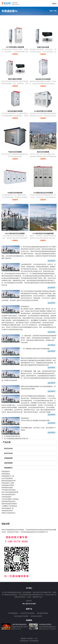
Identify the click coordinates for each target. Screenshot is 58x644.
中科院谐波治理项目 (45, 624)
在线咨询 (15, 54)
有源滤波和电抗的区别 (8, 501)
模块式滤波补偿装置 (15, 79)
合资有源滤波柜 (6, 497)
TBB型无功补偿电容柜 (15, 193)
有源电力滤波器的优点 (8, 513)
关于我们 (29, 588)
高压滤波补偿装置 (42, 613)
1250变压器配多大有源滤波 (10, 499)
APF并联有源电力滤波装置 (15, 47)
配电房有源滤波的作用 (8, 481)
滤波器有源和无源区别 (13, 436)
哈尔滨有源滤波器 (7, 478)
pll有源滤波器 (6, 474)
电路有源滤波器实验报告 (9, 504)
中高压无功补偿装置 (15, 152)
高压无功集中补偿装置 (21, 616)
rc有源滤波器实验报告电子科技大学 (17, 439)
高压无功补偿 (8, 449)
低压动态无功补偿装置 (43, 79)
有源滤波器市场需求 (8, 485)
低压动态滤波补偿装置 (15, 111)
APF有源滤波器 (13, 613)
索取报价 (23, 638)
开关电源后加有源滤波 (8, 490)
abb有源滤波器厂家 (8, 508)
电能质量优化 (8, 468)
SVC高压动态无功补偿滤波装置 (43, 233)
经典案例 (29, 620)
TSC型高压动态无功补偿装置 (43, 193)
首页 (51, 11)
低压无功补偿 (8, 453)
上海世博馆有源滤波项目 (19, 624)
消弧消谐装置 (8, 463)
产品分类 (7, 442)
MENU (54, 4)
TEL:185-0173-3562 (29, 604)
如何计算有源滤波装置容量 (10, 492)
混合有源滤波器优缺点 (8, 494)
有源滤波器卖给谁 (7, 511)
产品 (36, 638)
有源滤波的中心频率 (8, 483)
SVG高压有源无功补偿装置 (43, 111)
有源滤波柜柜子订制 (8, 476)
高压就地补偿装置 (36, 616)
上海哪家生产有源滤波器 (9, 506)
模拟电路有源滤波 (7, 488)
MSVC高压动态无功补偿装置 (15, 233)
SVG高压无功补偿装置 (27, 613)
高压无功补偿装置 (43, 152)
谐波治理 (5, 524)
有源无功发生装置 (43, 47)
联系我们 (30, 638)
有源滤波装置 (8, 458)
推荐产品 (29, 609)
